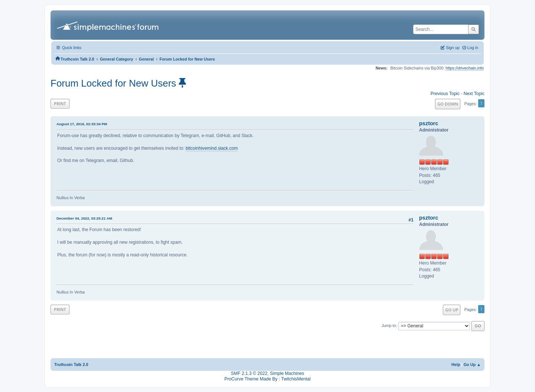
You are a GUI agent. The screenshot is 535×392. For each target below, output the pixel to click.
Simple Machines (287, 373)
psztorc (429, 123)
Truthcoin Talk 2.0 (71, 365)
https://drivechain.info (465, 68)
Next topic (474, 94)
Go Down (448, 104)
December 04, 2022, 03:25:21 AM (84, 218)
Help (456, 365)
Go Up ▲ (472, 365)
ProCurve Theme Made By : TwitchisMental (267, 379)
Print (60, 103)
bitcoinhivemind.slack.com (212, 148)
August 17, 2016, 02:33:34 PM (82, 124)
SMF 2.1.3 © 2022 (249, 373)
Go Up (452, 310)
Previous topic (445, 94)
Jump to (389, 326)
